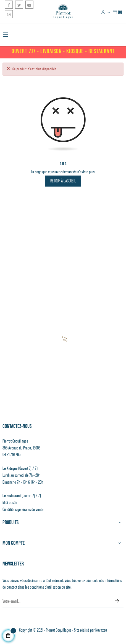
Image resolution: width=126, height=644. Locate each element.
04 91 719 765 (11, 455)
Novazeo (101, 630)
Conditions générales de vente (23, 509)
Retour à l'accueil (63, 181)
